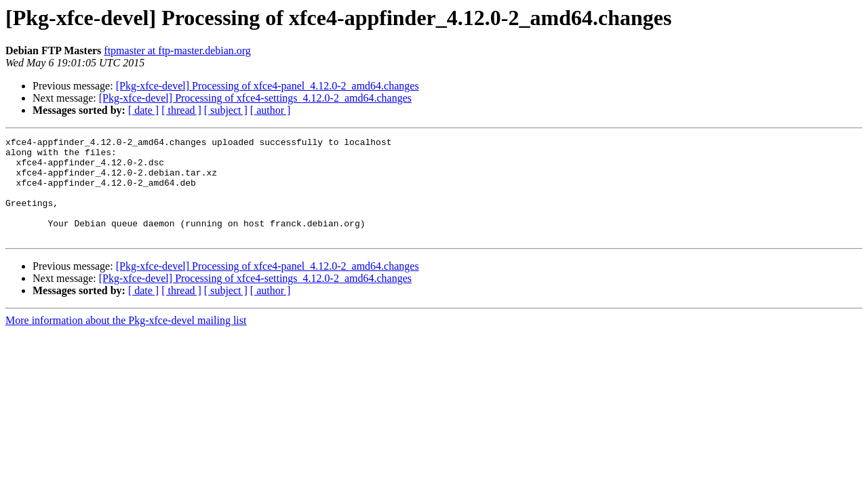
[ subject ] (226, 110)
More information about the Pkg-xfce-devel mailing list (126, 341)
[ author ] (271, 110)
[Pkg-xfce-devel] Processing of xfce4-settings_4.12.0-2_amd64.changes (255, 98)
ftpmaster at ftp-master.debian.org (177, 50)
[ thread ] (181, 110)
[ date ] (143, 110)
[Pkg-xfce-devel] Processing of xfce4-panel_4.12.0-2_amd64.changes (268, 86)
